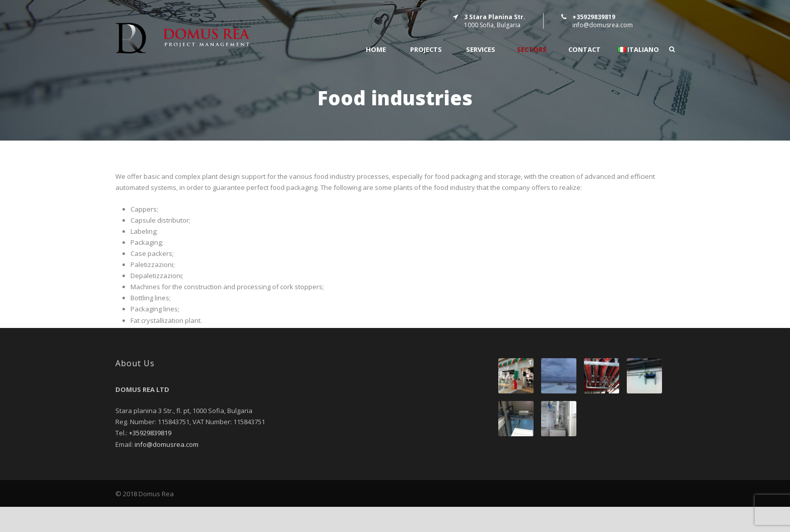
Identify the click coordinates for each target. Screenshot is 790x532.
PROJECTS (426, 50)
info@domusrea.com (603, 25)
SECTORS (532, 50)
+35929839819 (150, 433)
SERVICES (481, 50)
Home (376, 50)
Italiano (638, 50)
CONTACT (584, 50)
